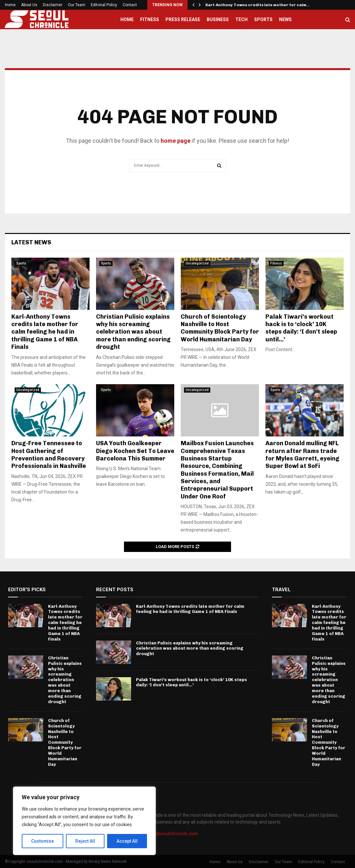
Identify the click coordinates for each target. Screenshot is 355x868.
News (285, 19)
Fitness (150, 19)
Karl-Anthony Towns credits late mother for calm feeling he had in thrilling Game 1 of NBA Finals (45, 332)
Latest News (31, 242)
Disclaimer (53, 5)
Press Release (183, 19)
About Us (29, 5)
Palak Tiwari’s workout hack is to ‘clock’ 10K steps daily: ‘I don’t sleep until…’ (301, 328)
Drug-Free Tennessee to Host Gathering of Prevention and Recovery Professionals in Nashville (49, 455)
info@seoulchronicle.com (172, 834)
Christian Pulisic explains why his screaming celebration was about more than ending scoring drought (133, 332)
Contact (130, 5)
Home (10, 5)
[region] (84, 821)
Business (218, 19)
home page (176, 141)
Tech (241, 19)
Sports (263, 19)
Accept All (127, 841)
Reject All (86, 841)
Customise (43, 841)
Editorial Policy (104, 5)
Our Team (77, 5)
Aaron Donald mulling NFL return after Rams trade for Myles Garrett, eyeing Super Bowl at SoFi (302, 455)
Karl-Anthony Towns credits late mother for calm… (258, 5)
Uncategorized (197, 263)
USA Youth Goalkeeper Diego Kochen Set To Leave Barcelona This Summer (135, 451)
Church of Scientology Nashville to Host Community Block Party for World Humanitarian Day (220, 328)
